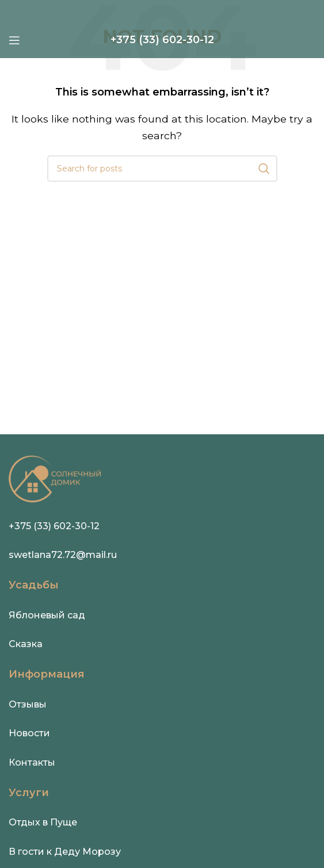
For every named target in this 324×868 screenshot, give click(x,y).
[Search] (162, 169)
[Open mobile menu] (14, 40)
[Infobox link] (162, 40)
